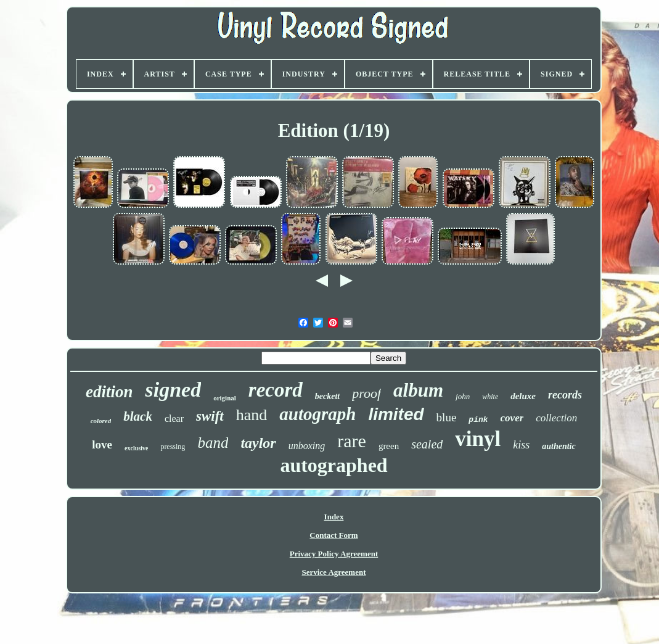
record (276, 390)
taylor (258, 443)
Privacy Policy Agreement (334, 554)
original (225, 398)
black (138, 416)
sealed (427, 444)
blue (447, 417)
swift (210, 416)
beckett (327, 396)
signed (173, 390)
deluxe (523, 396)
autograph (317, 414)
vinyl (478, 439)
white (490, 397)
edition (109, 392)
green (389, 446)
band (213, 443)
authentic (559, 446)
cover (512, 418)
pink (478, 420)
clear (174, 419)
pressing (173, 447)
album (418, 390)
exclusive (136, 448)
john (463, 396)
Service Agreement (334, 572)
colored (101, 421)
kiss (521, 445)
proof (366, 393)
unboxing (307, 446)
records (565, 395)
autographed (334, 465)
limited (396, 414)
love (102, 444)
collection (556, 418)
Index (334, 517)
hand (252, 415)
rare (352, 441)
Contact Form (334, 535)
